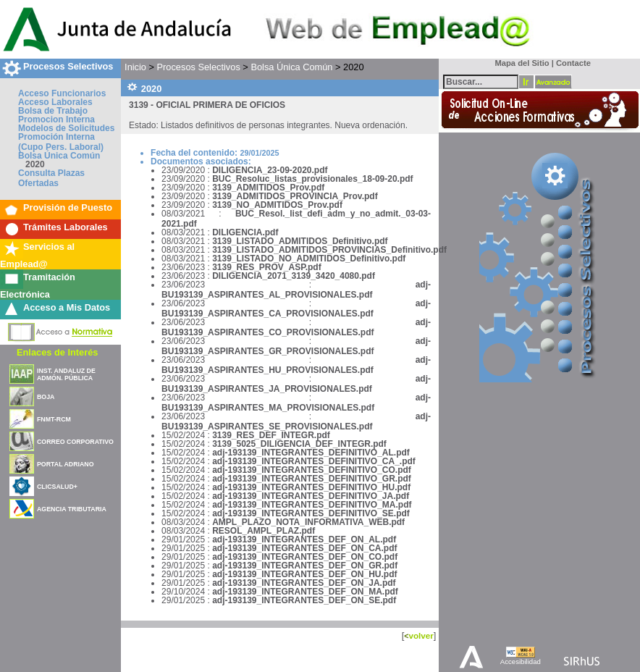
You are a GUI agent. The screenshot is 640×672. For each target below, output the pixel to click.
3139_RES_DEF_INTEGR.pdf (271, 435)
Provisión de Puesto (68, 207)
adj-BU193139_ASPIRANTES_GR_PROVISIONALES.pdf (296, 346)
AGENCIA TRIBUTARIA (72, 509)
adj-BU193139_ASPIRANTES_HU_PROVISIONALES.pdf (296, 365)
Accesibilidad (521, 661)
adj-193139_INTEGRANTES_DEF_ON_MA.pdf (305, 592)
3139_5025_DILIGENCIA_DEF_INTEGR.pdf (299, 444)
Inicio (135, 67)
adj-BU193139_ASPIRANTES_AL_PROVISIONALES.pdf (296, 290)
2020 (35, 164)
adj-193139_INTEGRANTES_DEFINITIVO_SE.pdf (311, 513)
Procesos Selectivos (68, 66)
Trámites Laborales (66, 227)
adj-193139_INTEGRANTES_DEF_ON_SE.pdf (304, 600)
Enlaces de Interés (57, 352)
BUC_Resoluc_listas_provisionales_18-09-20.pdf (312, 179)
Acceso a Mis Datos (67, 307)
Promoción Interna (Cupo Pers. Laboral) (61, 142)
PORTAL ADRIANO (66, 464)
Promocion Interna (56, 119)
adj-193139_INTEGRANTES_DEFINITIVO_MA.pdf (312, 505)
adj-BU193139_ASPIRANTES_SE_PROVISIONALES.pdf (296, 421)
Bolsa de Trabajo (53, 111)
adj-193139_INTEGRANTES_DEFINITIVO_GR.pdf (312, 479)
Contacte (573, 63)
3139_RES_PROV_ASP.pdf (267, 267)
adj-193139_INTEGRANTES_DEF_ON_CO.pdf (305, 557)
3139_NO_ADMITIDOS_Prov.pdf (277, 205)
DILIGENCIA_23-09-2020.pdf (270, 170)
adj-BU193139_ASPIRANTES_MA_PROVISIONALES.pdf (296, 403)
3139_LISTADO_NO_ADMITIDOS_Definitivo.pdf (309, 259)
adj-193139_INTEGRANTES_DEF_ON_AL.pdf (304, 539)
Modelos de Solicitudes (66, 128)
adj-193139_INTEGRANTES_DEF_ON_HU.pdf (304, 574)
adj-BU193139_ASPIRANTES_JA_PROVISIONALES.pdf (296, 384)
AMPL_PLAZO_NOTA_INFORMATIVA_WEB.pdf (308, 522)
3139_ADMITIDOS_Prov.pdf (268, 188)
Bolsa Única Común (59, 156)
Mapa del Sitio (519, 63)
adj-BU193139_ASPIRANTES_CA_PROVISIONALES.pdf (296, 308)
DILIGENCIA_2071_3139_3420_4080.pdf (294, 276)
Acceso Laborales (55, 102)
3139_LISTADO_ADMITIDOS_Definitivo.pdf (300, 241)
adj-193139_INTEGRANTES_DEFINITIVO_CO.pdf (312, 470)
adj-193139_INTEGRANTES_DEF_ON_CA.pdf (304, 548)
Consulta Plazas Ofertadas (51, 178)
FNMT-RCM (54, 419)
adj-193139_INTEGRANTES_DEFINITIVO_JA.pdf (311, 496)
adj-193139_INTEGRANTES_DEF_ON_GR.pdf (305, 566)
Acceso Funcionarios (62, 93)
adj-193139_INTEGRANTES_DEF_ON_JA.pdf (304, 583)
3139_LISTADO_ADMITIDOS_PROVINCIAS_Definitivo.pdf (329, 250)
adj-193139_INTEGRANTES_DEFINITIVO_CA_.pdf (314, 461)
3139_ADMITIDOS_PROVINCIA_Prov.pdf (295, 196)
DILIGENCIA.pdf (245, 232)
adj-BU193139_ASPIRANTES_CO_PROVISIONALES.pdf (296, 327)
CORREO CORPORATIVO (75, 442)
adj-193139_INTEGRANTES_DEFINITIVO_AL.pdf (311, 453)
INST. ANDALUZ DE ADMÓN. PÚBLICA (66, 374)
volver (421, 635)
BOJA (46, 397)
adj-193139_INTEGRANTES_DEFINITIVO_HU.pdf (311, 487)
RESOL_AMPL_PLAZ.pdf (264, 531)
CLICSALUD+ (57, 487)
